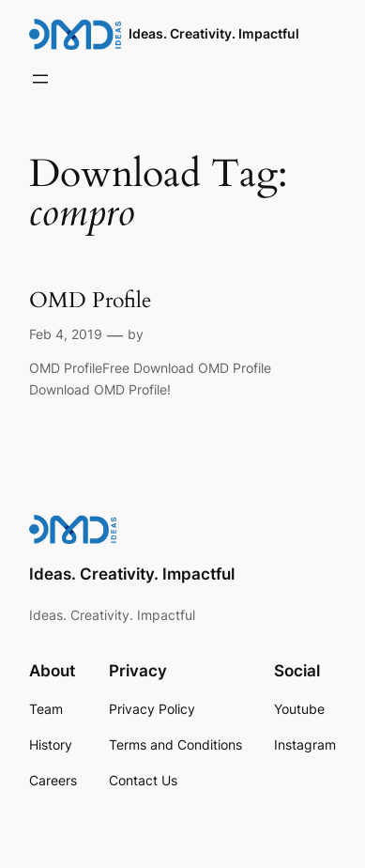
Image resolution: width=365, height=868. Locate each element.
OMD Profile (90, 300)
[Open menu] (40, 79)
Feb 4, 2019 (66, 334)
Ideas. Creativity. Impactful (214, 33)
